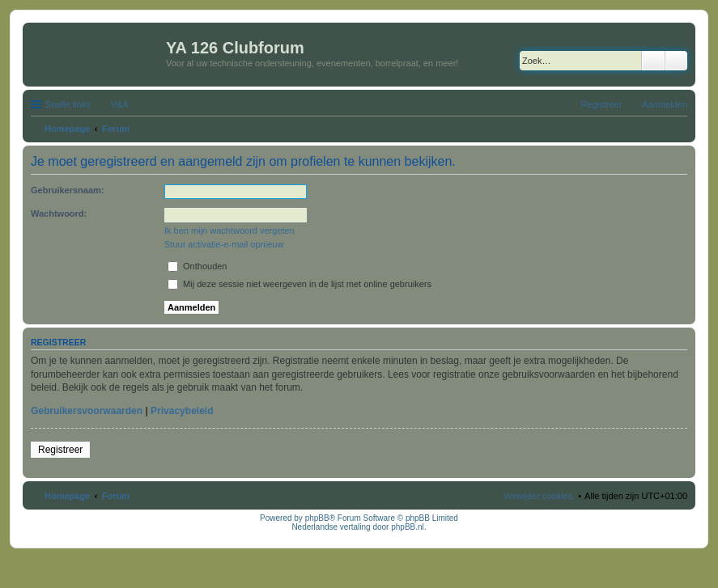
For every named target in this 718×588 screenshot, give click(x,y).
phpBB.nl (408, 527)
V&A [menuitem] (120, 104)
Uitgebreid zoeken (676, 61)
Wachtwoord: (59, 214)
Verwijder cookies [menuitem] (538, 496)
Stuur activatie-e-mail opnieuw (224, 244)
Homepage (67, 496)
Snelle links (68, 104)
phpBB (317, 518)
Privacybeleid (182, 411)
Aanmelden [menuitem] (665, 104)
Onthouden (198, 266)
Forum (116, 496)
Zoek (653, 61)
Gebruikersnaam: (67, 190)
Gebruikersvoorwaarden (87, 411)
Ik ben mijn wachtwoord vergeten (229, 231)
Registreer (60, 450)
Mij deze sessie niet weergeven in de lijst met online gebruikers (300, 284)
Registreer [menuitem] (602, 104)
